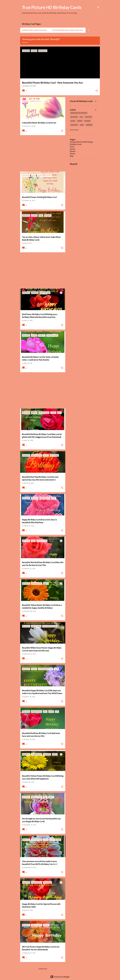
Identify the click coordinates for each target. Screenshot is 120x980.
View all (25, 42)
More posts (43, 969)
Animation (74, 125)
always (80, 121)
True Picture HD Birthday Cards (52, 7)
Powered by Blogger (60, 977)
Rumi (72, 147)
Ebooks (73, 151)
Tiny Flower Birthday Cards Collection (68, 30)
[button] (97, 91)
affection (74, 117)
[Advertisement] (42, 153)
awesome (89, 125)
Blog (72, 156)
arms (82, 125)
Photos (73, 154)
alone (73, 121)
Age (81, 117)
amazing (87, 121)
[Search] (98, 7)
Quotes (73, 149)
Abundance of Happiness (79, 113)
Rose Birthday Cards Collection (35, 30)
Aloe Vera (88, 117)
